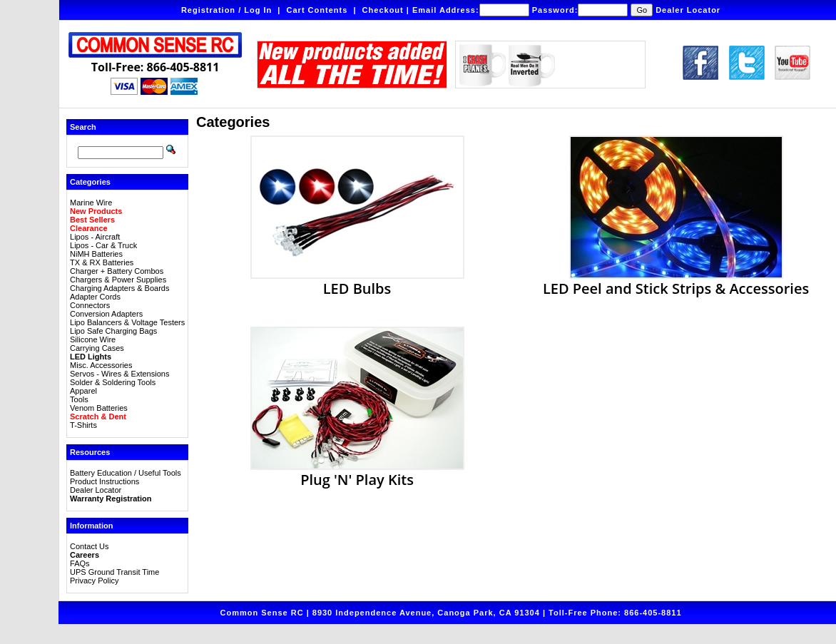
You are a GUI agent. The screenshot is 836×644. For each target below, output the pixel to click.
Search (83, 127)
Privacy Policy (94, 581)
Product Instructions (104, 481)
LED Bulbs (357, 281)
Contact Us (89, 546)
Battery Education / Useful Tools (126, 473)
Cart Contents (317, 10)
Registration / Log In (226, 10)
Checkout (383, 10)
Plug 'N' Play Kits (357, 472)
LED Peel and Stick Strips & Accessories (676, 281)
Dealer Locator (688, 10)
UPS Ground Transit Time (114, 572)
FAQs (80, 563)
